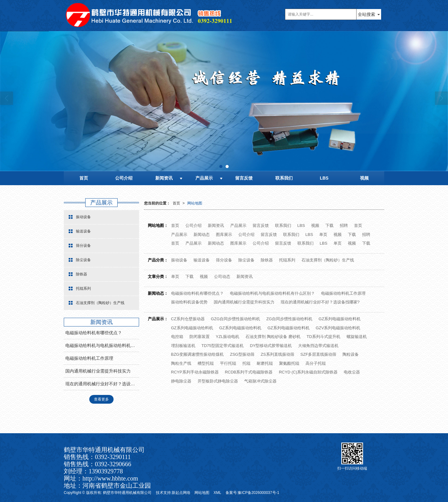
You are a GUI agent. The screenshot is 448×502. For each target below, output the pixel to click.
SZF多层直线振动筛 (319, 354)
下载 (329, 225)
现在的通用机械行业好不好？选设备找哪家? (320, 302)
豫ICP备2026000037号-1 (258, 493)
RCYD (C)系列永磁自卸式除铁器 (308, 372)
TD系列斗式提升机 (324, 337)
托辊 (246, 363)
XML (218, 493)
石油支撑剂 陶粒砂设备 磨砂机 (273, 337)
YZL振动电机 (228, 337)
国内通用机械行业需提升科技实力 (244, 302)
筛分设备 (224, 260)
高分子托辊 (316, 363)
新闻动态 (202, 235)
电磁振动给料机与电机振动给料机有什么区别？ (272, 293)
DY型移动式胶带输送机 (271, 346)
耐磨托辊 (265, 363)
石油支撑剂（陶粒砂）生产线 (328, 260)
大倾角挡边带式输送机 (318, 346)
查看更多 (101, 399)
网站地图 (195, 203)
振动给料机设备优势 (189, 302)
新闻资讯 (164, 178)
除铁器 (267, 260)
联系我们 (284, 178)
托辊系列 (287, 260)
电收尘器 (352, 372)
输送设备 (202, 260)
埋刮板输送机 (183, 346)
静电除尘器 (181, 381)
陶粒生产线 (181, 363)
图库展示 (224, 235)
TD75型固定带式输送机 (223, 346)
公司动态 (222, 277)
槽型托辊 (206, 363)
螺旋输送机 (357, 337)
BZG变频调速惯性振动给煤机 (198, 354)
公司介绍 (124, 178)
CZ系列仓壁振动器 (188, 319)
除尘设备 (246, 260)
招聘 (344, 225)
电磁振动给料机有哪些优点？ (197, 293)
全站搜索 (366, 14)
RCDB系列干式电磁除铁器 (249, 372)
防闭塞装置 (200, 337)
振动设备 (179, 260)
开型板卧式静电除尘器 (218, 381)
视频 (364, 178)
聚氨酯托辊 (289, 363)
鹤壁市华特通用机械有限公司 (127, 493)
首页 (84, 178)
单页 (323, 235)
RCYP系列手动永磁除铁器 (195, 372)
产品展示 (204, 178)
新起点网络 (181, 493)
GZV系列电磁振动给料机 (338, 328)
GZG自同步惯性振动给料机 (236, 319)
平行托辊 (228, 363)
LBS (324, 178)
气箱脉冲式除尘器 (260, 381)
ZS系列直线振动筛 (278, 354)
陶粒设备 (351, 354)
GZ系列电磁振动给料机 (340, 319)
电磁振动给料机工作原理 (343, 293)
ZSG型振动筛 (242, 354)
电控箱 (177, 337)
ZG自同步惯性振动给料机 (289, 319)
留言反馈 (244, 178)
